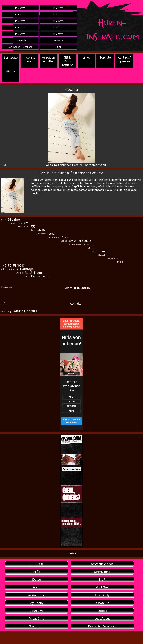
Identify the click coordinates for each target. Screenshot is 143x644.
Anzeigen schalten (48, 59)
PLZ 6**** (20, 27)
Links (86, 57)
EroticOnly (102, 595)
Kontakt (75, 303)
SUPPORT (36, 564)
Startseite (11, 57)
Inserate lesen (29, 59)
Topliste (105, 57)
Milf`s (36, 572)
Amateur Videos (102, 564)
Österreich (20, 40)
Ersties (102, 611)
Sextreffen (36, 626)
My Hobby (36, 603)
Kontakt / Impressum (125, 59)
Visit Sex (102, 587)
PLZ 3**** (58, 14)
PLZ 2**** (20, 14)
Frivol (36, 587)
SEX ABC (58, 47)
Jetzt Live (36, 611)
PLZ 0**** (20, 8)
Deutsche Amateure (102, 626)
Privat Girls (36, 619)
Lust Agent (102, 619)
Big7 (102, 580)
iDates (36, 580)
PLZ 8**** (20, 34)
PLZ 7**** (58, 27)
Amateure (102, 603)
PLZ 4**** (20, 21)
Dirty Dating (102, 572)
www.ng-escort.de (78, 288)
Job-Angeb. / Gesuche (20, 47)
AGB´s (11, 71)
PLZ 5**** (58, 21)
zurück (72, 553)
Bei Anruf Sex (36, 595)
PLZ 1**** (58, 8)
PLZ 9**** (58, 34)
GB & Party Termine (67, 61)
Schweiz (58, 40)
